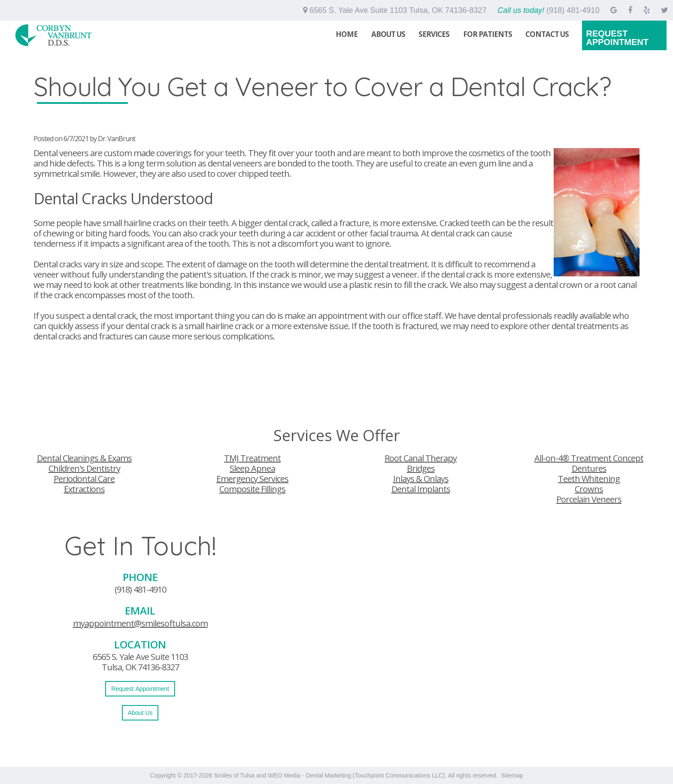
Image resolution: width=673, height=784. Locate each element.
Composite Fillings (252, 489)
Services (434, 34)
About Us (388, 34)
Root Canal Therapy (421, 458)
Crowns (589, 489)
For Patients (488, 34)
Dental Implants (421, 489)
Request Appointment (617, 38)
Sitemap (512, 775)
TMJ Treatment (252, 458)
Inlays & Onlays (421, 479)
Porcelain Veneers (589, 499)
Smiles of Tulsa (234, 775)
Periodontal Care (84, 479)
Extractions (84, 489)
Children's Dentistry (84, 468)
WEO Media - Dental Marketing (309, 775)
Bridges (421, 468)
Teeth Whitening (589, 479)
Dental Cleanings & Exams (84, 458)
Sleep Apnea (252, 468)
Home (347, 34)
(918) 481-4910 (140, 589)
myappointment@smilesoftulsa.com (140, 623)
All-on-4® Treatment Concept (589, 458)
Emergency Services (252, 479)
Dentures (589, 468)
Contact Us (547, 34)
